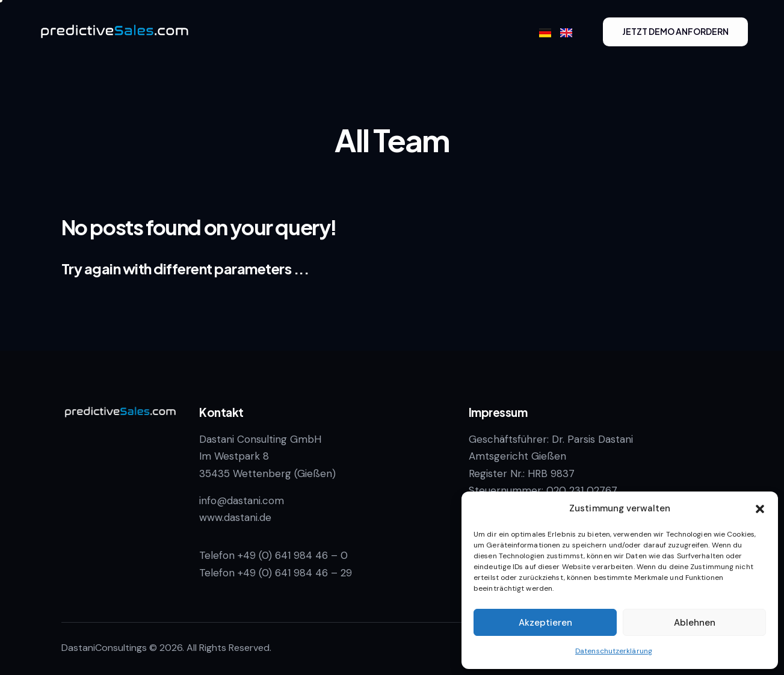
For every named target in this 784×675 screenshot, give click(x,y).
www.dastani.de (235, 517)
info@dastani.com (242, 501)
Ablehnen (695, 623)
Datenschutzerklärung (614, 651)
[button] (760, 509)
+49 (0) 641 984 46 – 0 (293, 555)
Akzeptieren (545, 623)
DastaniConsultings (104, 648)
